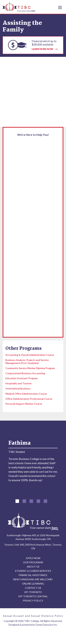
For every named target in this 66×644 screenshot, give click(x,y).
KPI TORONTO (33, 594)
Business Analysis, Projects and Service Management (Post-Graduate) (27, 361)
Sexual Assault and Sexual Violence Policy (33, 617)
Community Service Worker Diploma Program (30, 368)
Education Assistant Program (22, 378)
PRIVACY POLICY (33, 602)
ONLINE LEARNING (33, 585)
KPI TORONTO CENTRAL (33, 598)
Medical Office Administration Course (26, 394)
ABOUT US (33, 568)
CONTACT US (33, 589)
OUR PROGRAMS (33, 564)
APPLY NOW (33, 560)
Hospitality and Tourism (18, 383)
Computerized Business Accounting (25, 373)
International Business (18, 388)
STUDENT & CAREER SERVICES (33, 572)
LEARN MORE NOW (45, 49)
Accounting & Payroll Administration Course (30, 355)
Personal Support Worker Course (24, 404)
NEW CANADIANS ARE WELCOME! (33, 581)
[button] (17, 503)
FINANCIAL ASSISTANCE (33, 577)
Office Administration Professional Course (29, 399)
